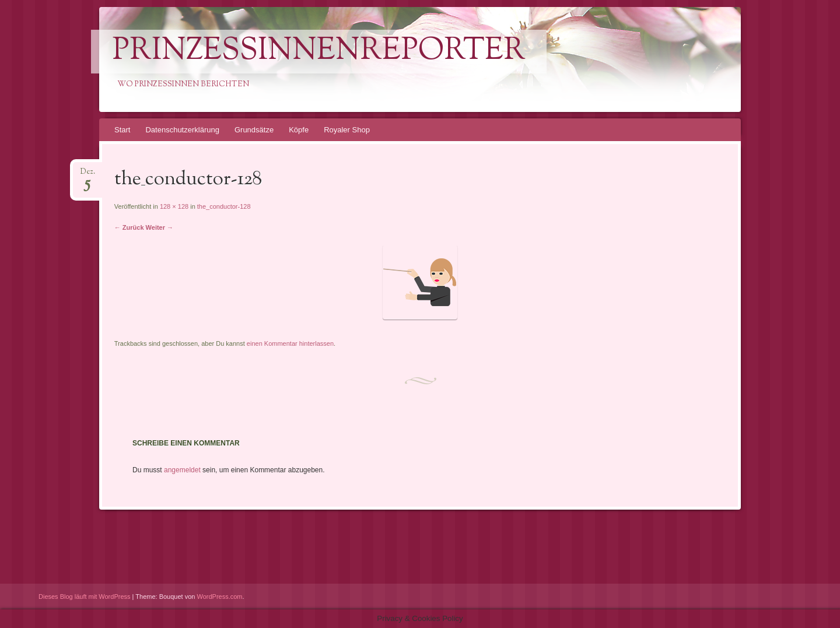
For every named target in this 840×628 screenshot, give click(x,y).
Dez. (88, 175)
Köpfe (299, 130)
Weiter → (160, 227)
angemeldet (182, 470)
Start (122, 130)
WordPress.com (220, 597)
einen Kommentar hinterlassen (290, 343)
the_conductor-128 (224, 206)
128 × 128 (174, 206)
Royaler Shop (347, 130)
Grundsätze (254, 130)
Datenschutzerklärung (182, 130)
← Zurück (129, 227)
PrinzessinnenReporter (319, 52)
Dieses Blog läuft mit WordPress (85, 597)
